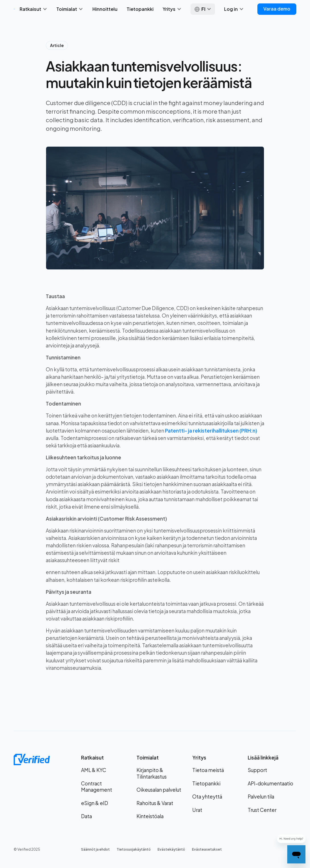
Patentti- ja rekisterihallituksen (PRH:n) (211, 431)
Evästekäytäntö (171, 849)
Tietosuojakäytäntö (134, 849)
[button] (33, 9)
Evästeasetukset (207, 849)
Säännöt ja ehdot (95, 849)
